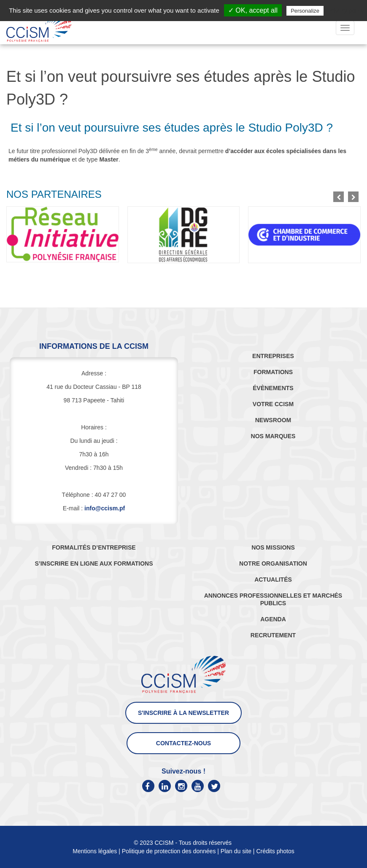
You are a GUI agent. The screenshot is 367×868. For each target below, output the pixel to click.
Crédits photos (275, 851)
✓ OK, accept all (253, 10)
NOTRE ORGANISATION (273, 563)
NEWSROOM (273, 420)
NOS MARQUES (273, 436)
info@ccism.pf (105, 508)
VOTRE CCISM (273, 404)
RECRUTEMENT (273, 635)
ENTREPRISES (273, 356)
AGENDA (273, 619)
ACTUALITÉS (273, 580)
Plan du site (236, 851)
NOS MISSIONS (273, 547)
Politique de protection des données (169, 851)
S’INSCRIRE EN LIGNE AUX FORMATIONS (94, 563)
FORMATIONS (273, 372)
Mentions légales (95, 851)
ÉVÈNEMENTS (273, 388)
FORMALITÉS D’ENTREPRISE (94, 547)
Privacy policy (346, 11)
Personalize (305, 11)
